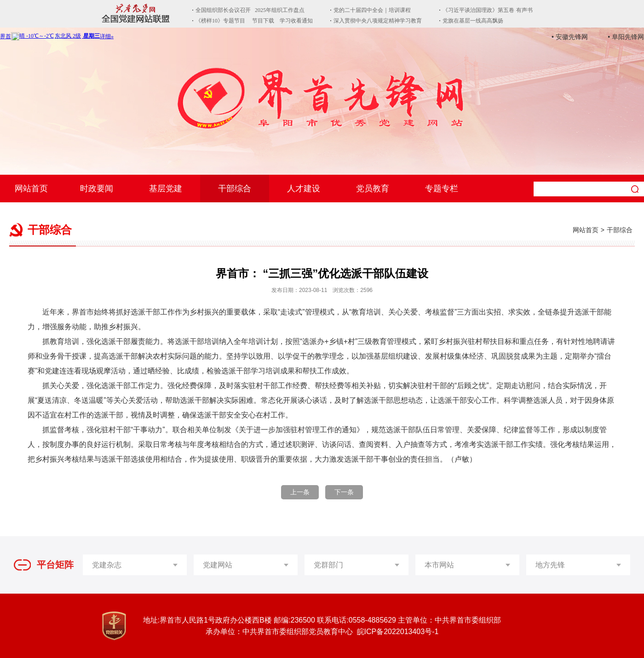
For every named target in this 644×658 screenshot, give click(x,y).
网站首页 (31, 189)
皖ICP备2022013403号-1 (398, 632)
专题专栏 (442, 189)
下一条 (344, 492)
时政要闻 (97, 189)
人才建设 (304, 189)
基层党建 (166, 189)
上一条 (300, 492)
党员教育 (373, 189)
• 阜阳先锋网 (626, 37)
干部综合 (235, 189)
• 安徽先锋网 (570, 37)
